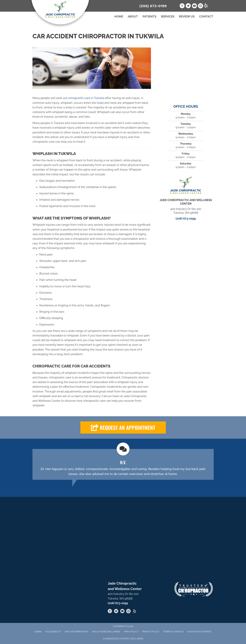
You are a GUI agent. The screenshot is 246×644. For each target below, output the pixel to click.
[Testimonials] (123, 464)
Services (168, 16)
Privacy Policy (151, 632)
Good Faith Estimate (199, 632)
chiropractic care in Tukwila (86, 98)
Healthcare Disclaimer (106, 632)
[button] (123, 427)
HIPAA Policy (131, 632)
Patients (149, 16)
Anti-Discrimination (76, 632)
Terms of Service (173, 632)
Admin (38, 632)
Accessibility (53, 632)
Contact (206, 16)
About (133, 16)
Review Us (187, 16)
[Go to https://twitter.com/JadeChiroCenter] (116, 612)
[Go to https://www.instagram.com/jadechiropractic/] (128, 612)
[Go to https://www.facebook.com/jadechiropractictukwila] (110, 612)
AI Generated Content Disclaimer (123, 639)
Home (119, 16)
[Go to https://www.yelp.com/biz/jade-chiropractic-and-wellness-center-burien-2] (135, 612)
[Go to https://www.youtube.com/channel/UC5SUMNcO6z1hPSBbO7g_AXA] (122, 612)
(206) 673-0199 (153, 6)
